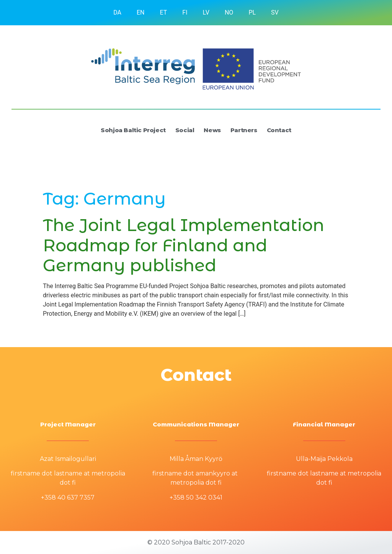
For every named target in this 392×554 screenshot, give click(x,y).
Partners (244, 130)
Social (185, 130)
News (212, 130)
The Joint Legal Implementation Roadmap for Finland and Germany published (184, 245)
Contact (279, 130)
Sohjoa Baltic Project (133, 130)
